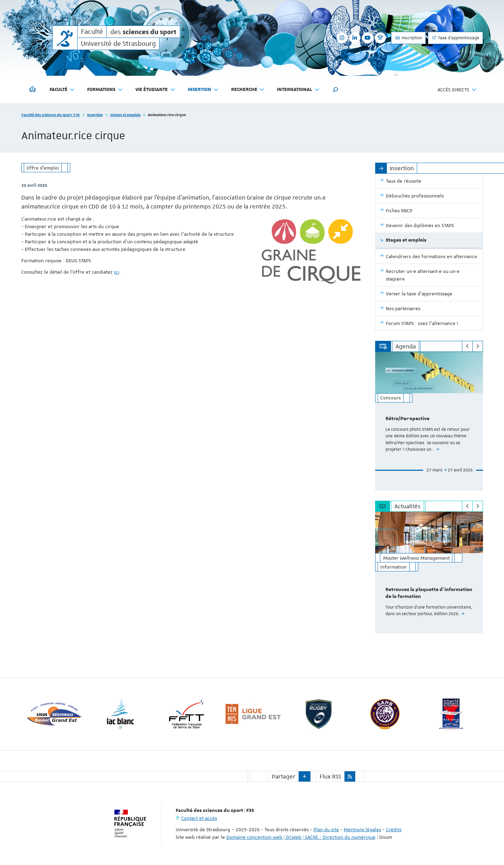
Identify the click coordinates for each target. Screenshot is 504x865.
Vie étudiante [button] (155, 90)
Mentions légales (362, 829)
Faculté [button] (62, 90)
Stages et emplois (125, 115)
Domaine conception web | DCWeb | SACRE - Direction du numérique (301, 837)
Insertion (95, 115)
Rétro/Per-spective (408, 419)
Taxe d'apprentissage (455, 38)
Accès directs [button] (457, 90)
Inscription (408, 38)
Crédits (394, 829)
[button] (336, 90)
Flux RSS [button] (330, 776)
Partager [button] (284, 776)
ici (117, 272)
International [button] (298, 90)
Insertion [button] (203, 90)
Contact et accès (199, 818)
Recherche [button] (248, 90)
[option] (429, 421)
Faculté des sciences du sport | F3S (51, 115)
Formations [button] (105, 90)
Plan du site (326, 829)
